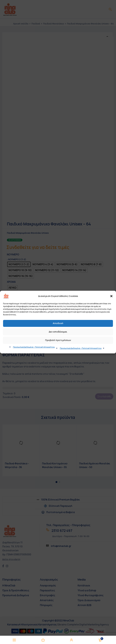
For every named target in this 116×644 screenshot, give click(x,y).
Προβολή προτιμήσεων (58, 340)
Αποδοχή (58, 323)
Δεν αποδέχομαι (58, 332)
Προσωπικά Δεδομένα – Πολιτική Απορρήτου (34, 347)
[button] (111, 296)
